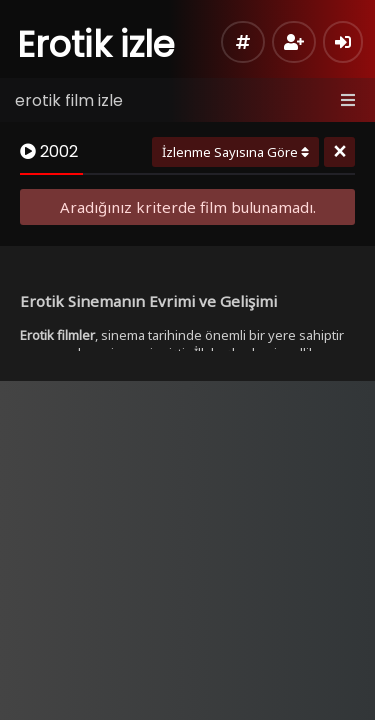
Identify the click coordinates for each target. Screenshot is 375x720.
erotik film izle (69, 100)
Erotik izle (96, 44)
